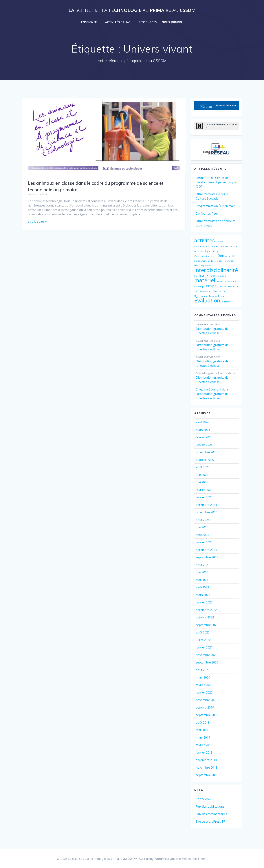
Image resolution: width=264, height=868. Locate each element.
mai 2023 (202, 580)
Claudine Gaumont (209, 389)
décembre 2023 (206, 550)
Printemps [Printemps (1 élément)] (199, 287)
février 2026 (204, 437)
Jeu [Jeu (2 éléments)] (201, 275)
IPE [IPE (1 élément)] (196, 276)
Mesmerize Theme (194, 859)
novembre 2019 (207, 700)
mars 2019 (203, 737)
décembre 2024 (206, 505)
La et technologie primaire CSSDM (132, 10)
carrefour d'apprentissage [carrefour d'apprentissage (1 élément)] (207, 251)
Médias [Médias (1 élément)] (220, 282)
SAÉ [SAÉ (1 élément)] (196, 291)
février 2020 (204, 685)
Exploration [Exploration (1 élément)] (217, 261)
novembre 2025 (207, 452)
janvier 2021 (204, 647)
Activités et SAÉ (118, 22)
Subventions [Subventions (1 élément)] (205, 291)
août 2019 (203, 722)
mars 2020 (203, 677)
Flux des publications (210, 806)
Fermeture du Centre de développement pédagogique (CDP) (216, 182)
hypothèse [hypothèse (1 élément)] (206, 266)
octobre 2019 (205, 707)
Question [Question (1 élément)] (222, 287)
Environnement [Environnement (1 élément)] (202, 261)
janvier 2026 (204, 445)
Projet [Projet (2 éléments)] (211, 286)
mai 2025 (202, 482)
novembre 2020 (207, 655)
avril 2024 (202, 535)
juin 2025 (202, 475)
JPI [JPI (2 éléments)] (208, 275)
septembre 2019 (207, 715)
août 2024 (203, 520)
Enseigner (89, 22)
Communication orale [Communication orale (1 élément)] (205, 256)
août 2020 (203, 670)
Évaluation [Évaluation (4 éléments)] (207, 300)
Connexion (203, 799)
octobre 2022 (205, 617)
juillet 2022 (203, 640)
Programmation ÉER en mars (216, 206)
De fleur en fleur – (208, 213)
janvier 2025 (204, 497)
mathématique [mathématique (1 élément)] (219, 276)
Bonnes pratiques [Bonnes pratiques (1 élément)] (219, 246)
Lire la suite (36, 222)
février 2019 (204, 745)
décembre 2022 (206, 610)
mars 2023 (203, 595)
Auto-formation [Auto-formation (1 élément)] (202, 246)
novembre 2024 (207, 512)
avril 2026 (202, 422)
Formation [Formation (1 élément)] (229, 261)
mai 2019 (202, 730)
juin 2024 (202, 527)
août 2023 (203, 565)
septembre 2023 (207, 557)
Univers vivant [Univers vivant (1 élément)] (201, 296)
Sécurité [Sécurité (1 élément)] (217, 291)
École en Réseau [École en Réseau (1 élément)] (217, 296)
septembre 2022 (207, 625)
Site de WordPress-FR (211, 821)
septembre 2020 (207, 662)
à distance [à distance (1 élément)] (227, 302)
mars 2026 (203, 430)
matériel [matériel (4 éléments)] (205, 280)
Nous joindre (172, 22)
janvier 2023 (204, 602)
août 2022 (203, 632)
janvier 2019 (204, 752)
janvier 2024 (204, 542)
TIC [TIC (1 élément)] (224, 291)
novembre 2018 (207, 767)
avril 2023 (202, 587)
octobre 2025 (205, 460)
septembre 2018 (207, 775)
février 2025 (204, 490)
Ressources (148, 22)
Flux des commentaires (211, 814)
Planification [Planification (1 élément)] (231, 282)
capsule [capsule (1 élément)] (233, 246)
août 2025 (203, 467)
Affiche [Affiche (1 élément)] (220, 242)
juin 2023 (202, 572)
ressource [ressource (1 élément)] (233, 287)
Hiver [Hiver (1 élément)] (197, 266)
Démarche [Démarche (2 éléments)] (226, 256)
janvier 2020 (204, 692)
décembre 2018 (206, 760)
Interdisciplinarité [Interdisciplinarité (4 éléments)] (216, 270)
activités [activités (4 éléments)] (205, 240)
